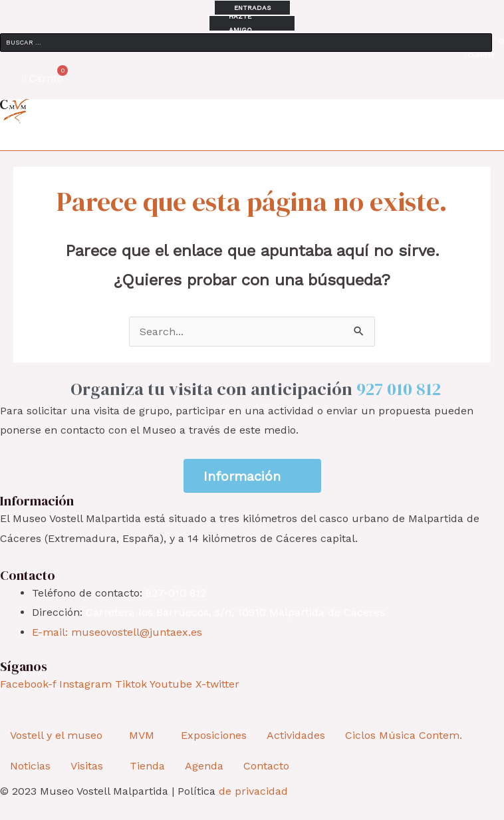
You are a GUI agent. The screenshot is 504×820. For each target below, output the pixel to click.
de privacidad (253, 791)
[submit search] (501, 41)
